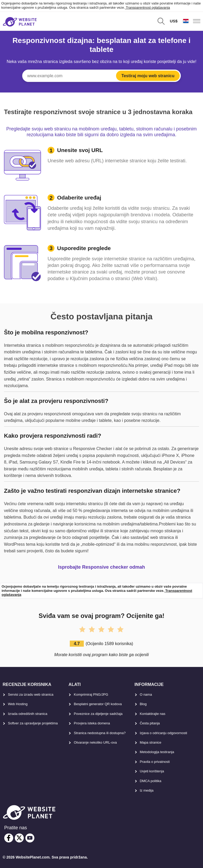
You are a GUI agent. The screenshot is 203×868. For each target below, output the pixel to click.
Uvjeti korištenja (152, 771)
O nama (146, 694)
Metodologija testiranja (157, 752)
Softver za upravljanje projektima (33, 723)
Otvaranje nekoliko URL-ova (95, 742)
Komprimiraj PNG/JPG (91, 694)
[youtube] (30, 838)
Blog (143, 704)
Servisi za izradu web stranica (31, 694)
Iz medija (147, 790)
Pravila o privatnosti (155, 762)
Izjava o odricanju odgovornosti (163, 733)
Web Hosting (18, 704)
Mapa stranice (151, 742)
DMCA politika (151, 781)
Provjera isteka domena (92, 723)
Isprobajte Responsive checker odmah (101, 567)
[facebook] (9, 838)
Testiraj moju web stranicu (148, 76)
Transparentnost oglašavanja (148, 8)
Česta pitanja (150, 723)
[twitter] (19, 838)
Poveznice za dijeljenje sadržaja (98, 714)
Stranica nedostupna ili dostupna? (100, 733)
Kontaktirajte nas (153, 714)
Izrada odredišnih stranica (28, 714)
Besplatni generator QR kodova (98, 704)
